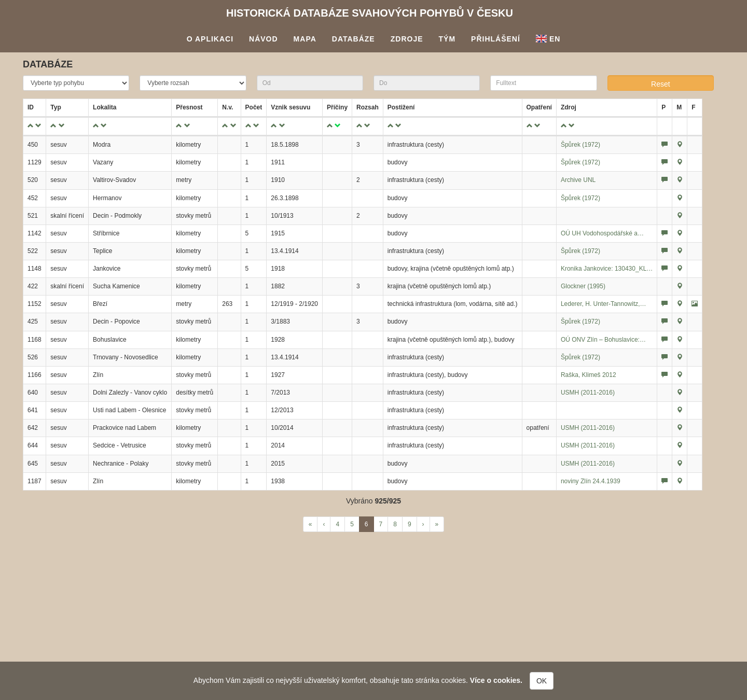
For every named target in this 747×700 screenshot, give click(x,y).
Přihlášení (496, 39)
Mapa (305, 39)
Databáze (354, 39)
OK (542, 681)
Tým (447, 39)
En (548, 39)
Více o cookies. (496, 680)
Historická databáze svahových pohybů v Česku (370, 13)
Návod (264, 39)
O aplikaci (210, 39)
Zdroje (407, 39)
